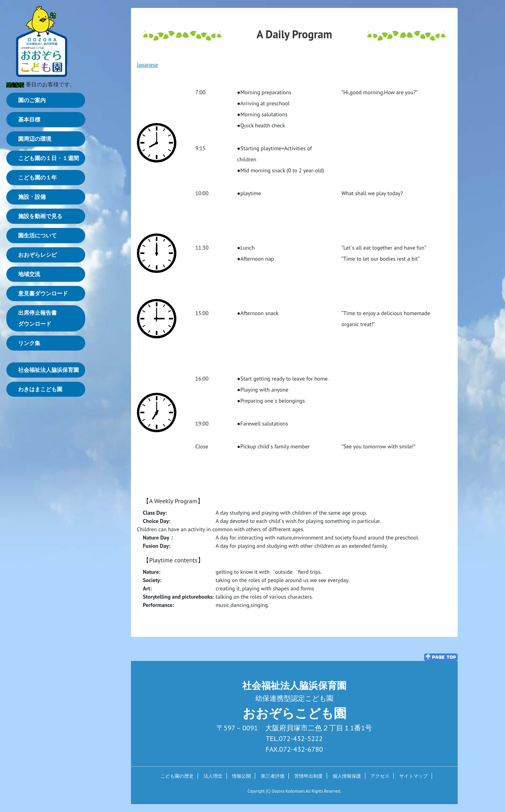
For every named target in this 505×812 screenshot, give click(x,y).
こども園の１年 (37, 177)
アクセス (380, 776)
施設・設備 (32, 197)
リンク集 (29, 343)
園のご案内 (32, 100)
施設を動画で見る (40, 216)
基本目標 (29, 119)
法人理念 (213, 776)
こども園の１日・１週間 (49, 158)
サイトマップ (413, 776)
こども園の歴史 (177, 776)
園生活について (37, 235)
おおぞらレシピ (37, 255)
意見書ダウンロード (43, 293)
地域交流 (29, 274)
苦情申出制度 (309, 776)
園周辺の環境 (35, 139)
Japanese (147, 65)
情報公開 (241, 776)
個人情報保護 (347, 776)
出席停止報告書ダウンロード (37, 318)
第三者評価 (273, 776)
